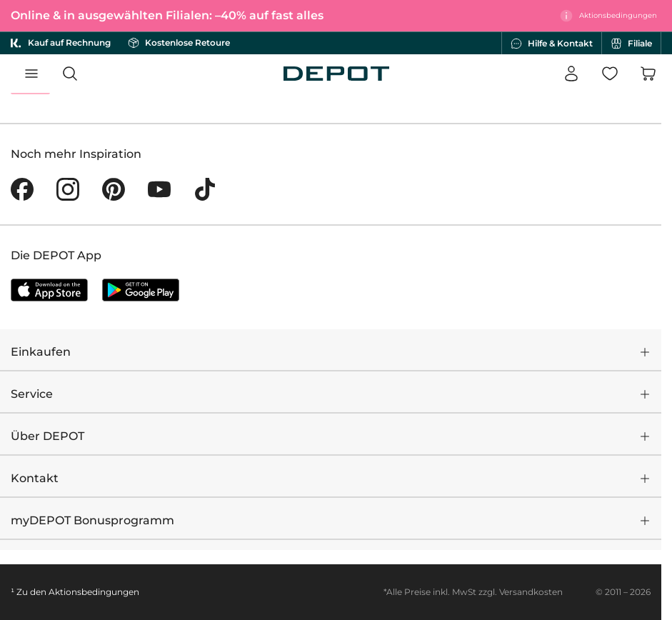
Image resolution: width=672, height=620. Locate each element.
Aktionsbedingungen (94, 592)
